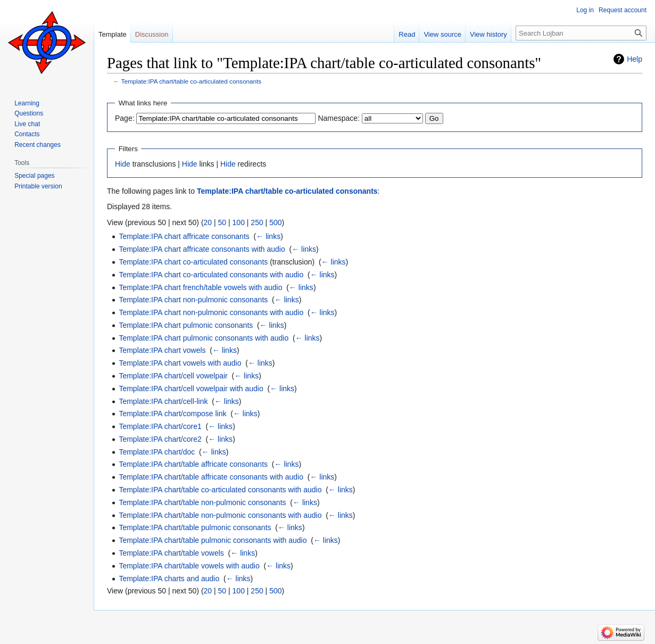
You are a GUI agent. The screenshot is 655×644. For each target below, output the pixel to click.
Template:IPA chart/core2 (160, 439)
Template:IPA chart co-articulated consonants (193, 262)
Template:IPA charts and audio (169, 579)
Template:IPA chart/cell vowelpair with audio (191, 389)
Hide (123, 164)
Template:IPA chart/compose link (172, 414)
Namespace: (339, 118)
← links (268, 236)
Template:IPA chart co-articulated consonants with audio (211, 275)
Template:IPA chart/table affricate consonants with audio (211, 477)
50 (222, 222)
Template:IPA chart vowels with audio (180, 363)
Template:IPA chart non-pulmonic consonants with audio (211, 312)
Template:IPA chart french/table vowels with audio (200, 287)
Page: (125, 118)
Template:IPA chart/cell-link (163, 401)
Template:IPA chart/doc (157, 452)
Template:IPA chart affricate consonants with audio (202, 249)
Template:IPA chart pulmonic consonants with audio (204, 338)
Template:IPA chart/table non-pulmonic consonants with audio (220, 515)
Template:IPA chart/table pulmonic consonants (195, 527)
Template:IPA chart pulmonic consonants (186, 325)
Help (635, 59)
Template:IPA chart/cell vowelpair (173, 376)
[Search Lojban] (581, 33)
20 (208, 222)
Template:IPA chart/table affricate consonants (193, 464)
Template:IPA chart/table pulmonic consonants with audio (213, 540)
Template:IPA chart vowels (162, 350)
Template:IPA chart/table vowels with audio (189, 566)
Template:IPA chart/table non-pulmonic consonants (202, 502)
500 (275, 222)
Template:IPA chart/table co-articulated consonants (192, 81)
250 (257, 222)
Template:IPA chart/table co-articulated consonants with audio (220, 490)
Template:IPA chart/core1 (160, 426)
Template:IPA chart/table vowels (171, 553)
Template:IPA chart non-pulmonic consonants (193, 300)
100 (239, 222)
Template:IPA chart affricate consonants (184, 236)
